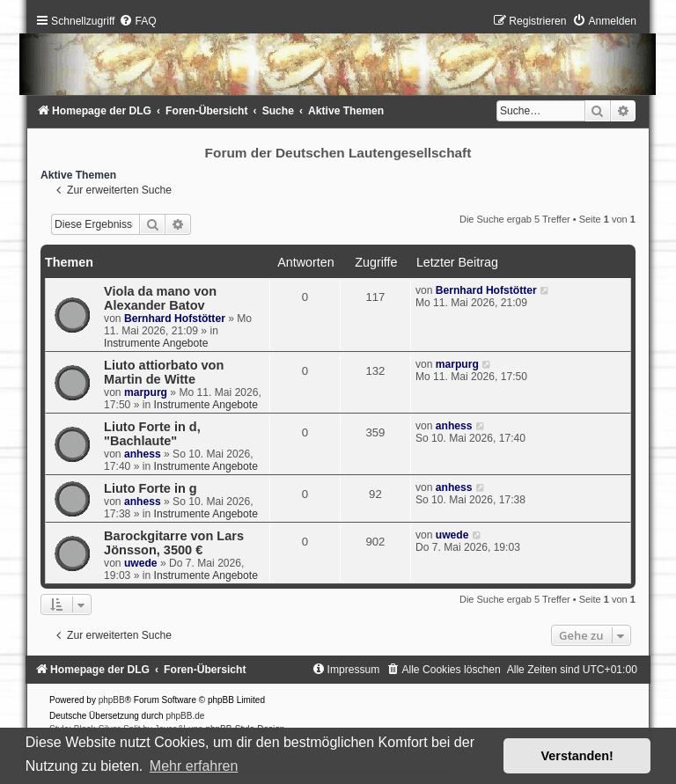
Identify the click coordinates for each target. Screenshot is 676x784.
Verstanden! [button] (577, 756)
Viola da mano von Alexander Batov (160, 298)
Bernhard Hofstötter (175, 319)
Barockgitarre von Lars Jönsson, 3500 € (174, 543)
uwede (141, 563)
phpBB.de (185, 716)
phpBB (112, 700)
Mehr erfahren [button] (194, 766)
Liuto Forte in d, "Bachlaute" (152, 434)
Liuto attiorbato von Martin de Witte (164, 372)
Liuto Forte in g (151, 488)
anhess (143, 454)
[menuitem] (137, 21)
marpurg (146, 392)
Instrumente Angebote (156, 343)
